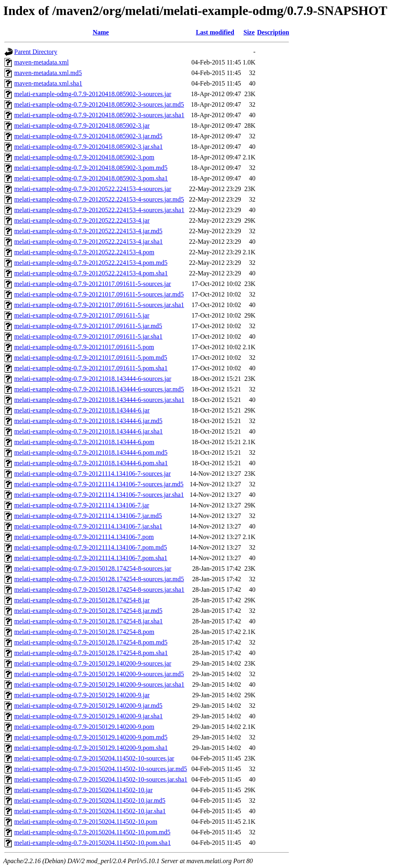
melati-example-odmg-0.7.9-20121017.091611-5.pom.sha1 (91, 368)
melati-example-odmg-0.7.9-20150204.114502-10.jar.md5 (90, 800)
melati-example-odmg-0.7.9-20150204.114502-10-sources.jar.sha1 (101, 779)
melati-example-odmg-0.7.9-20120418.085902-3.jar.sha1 (89, 147)
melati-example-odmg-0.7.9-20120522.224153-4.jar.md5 (88, 231)
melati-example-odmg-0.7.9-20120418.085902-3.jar (82, 126)
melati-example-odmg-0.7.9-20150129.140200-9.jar (82, 695)
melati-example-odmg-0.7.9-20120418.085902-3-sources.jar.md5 (99, 104)
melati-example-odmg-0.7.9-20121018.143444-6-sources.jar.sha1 (99, 400)
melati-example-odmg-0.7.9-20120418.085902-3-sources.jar (93, 94)
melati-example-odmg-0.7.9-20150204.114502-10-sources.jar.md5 (101, 769)
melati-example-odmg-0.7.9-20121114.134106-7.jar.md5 (88, 516)
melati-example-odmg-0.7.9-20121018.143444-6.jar (82, 410)
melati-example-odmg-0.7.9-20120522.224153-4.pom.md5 (91, 263)
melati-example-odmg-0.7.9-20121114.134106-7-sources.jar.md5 (99, 484)
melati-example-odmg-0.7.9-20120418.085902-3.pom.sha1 (91, 178)
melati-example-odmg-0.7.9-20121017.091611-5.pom (84, 347)
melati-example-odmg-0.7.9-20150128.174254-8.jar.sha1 (89, 621)
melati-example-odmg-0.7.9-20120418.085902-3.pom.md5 (91, 168)
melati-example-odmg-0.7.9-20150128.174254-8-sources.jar (93, 568)
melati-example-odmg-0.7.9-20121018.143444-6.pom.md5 (91, 452)
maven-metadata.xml (42, 62)
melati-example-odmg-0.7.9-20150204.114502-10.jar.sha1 (90, 811)
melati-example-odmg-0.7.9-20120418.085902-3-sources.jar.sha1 (99, 115)
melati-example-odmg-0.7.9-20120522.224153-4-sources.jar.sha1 (99, 210)
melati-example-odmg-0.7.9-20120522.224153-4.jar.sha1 (89, 242)
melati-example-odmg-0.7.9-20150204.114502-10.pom (86, 822)
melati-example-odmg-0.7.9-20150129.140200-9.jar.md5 (88, 706)
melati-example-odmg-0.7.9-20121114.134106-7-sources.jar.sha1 (99, 495)
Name (101, 32)
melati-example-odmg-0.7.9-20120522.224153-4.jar (82, 220)
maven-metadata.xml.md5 (48, 73)
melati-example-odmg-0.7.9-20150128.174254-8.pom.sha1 (91, 653)
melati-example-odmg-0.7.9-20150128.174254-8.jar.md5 (88, 611)
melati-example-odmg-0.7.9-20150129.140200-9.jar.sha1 (89, 716)
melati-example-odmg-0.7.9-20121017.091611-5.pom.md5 (91, 358)
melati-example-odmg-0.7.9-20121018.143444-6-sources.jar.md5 (99, 389)
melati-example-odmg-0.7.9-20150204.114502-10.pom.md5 (92, 832)
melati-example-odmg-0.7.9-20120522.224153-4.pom (84, 252)
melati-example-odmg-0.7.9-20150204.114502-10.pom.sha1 (92, 843)
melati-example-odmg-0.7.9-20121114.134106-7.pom (84, 537)
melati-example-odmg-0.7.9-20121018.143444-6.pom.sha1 (91, 463)
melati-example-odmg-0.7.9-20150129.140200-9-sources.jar (93, 663)
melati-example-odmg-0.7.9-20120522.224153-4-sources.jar (93, 189)
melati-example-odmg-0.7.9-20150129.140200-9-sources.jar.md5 (99, 674)
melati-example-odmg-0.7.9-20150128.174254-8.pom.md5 (91, 642)
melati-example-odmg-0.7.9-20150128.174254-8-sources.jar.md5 (99, 579)
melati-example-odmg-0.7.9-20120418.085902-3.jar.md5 (88, 136)
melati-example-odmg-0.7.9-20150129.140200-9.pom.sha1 (91, 748)
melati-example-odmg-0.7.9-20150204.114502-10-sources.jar (94, 758)
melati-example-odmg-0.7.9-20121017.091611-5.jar (82, 315)
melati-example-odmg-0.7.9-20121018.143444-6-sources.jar (93, 379)
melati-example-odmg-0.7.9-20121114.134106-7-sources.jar (92, 474)
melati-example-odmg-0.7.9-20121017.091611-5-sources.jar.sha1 (99, 305)
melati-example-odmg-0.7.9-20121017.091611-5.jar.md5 (88, 326)
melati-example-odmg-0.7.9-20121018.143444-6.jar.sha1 (89, 431)
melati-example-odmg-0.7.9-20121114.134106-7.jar (82, 505)
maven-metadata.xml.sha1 (48, 83)
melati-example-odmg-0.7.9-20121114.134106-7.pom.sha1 (91, 558)
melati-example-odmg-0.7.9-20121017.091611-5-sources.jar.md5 (99, 294)
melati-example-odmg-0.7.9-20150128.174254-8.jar (82, 600)
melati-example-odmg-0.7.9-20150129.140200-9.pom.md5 (91, 737)
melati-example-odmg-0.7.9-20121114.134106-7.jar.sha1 (88, 526)
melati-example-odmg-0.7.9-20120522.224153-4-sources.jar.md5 (99, 199)
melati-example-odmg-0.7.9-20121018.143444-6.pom (84, 442)
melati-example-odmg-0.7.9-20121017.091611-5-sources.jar (93, 284)
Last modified (215, 32)
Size (249, 32)
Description (273, 32)
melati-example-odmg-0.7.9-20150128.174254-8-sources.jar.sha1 (99, 590)
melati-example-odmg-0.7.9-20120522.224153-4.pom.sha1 (91, 273)
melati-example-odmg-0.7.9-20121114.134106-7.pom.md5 (91, 547)
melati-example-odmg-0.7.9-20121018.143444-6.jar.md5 (88, 421)
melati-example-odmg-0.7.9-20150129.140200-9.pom (84, 727)
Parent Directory (36, 52)
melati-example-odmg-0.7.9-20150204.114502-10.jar (83, 790)
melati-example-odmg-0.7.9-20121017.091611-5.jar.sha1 (88, 336)
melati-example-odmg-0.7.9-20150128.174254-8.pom (84, 632)
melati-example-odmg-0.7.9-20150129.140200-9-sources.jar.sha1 (99, 684)
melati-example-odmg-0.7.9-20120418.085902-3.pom (84, 157)
